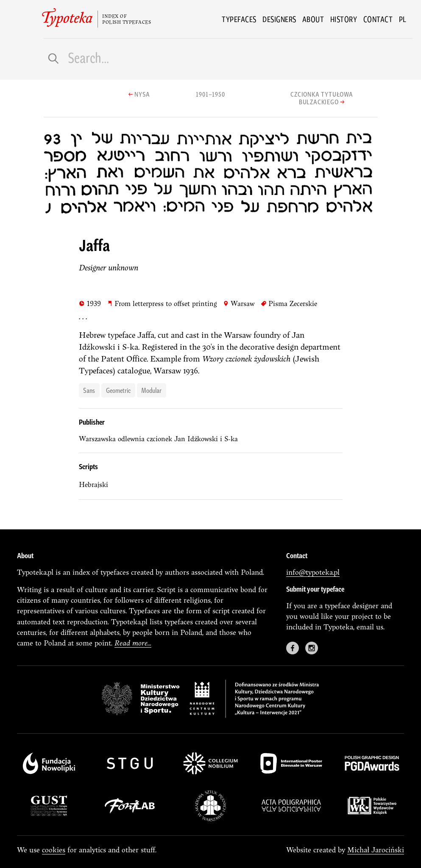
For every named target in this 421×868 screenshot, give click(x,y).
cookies (54, 850)
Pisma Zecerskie (289, 303)
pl (403, 19)
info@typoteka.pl (313, 572)
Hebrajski (93, 484)
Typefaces (239, 19)
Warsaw (239, 303)
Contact (378, 19)
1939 (90, 303)
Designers (279, 19)
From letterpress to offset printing (162, 303)
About (313, 19)
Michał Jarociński (376, 850)
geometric (118, 390)
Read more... (133, 643)
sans (89, 390)
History (344, 19)
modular (151, 390)
